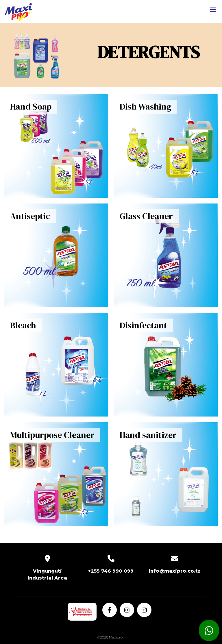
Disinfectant (143, 325)
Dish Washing (146, 107)
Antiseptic (30, 216)
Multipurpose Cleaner (52, 435)
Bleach (23, 325)
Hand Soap (31, 107)
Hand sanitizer (148, 435)
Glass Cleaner (146, 216)
